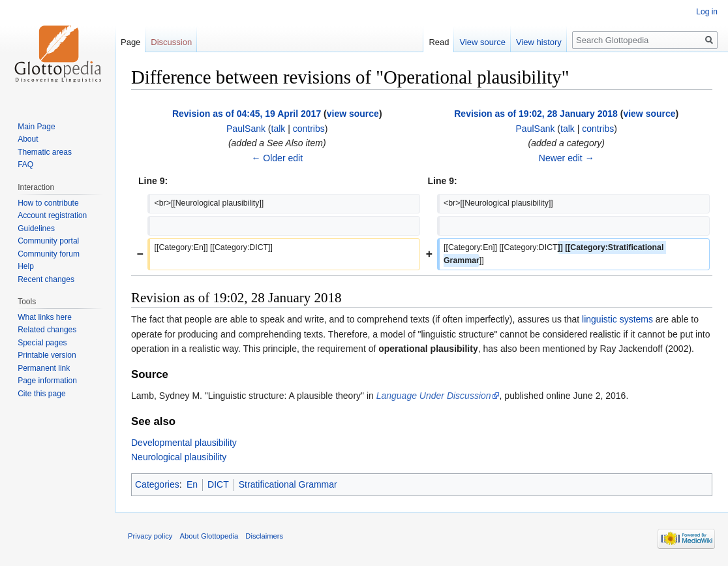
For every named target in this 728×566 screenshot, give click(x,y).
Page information (47, 381)
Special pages (42, 343)
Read (439, 42)
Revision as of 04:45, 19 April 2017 (247, 114)
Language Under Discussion (434, 396)
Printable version (47, 355)
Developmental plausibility (184, 443)
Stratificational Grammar (288, 484)
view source (353, 114)
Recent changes (46, 279)
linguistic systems (617, 319)
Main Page (36, 127)
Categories (157, 484)
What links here (45, 317)
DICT (218, 484)
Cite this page (41, 394)
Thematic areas (45, 152)
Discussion (171, 42)
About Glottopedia (209, 536)
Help (26, 266)
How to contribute (48, 203)
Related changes (47, 330)
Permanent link (44, 368)
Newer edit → (567, 158)
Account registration (52, 215)
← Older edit (277, 158)
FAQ (25, 165)
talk (279, 129)
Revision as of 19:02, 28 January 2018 (536, 114)
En (192, 484)
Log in (707, 12)
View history (539, 42)
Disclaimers (264, 536)
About (28, 139)
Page (130, 42)
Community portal (48, 241)
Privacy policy (150, 536)
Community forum (49, 254)
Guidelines (36, 228)
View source (482, 42)
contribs (309, 129)
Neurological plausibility (179, 457)
